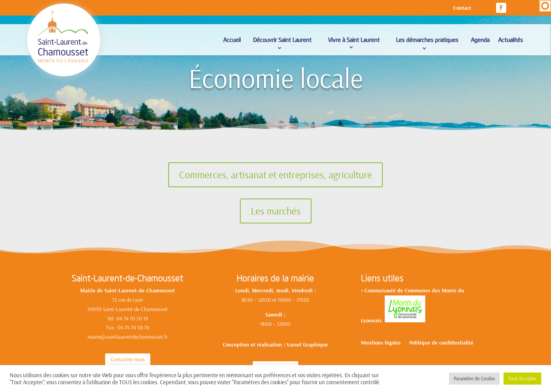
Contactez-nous (128, 359)
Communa (376, 290)
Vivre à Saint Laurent (354, 40)
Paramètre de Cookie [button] (474, 378)
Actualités (511, 40)
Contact (462, 8)
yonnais (374, 320)
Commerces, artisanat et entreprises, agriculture (275, 175)
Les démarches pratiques (427, 40)
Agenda (480, 40)
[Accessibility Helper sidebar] (545, 6)
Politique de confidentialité (441, 343)
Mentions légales (381, 343)
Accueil (232, 40)
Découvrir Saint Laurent (282, 40)
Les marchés (276, 211)
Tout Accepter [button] (522, 378)
